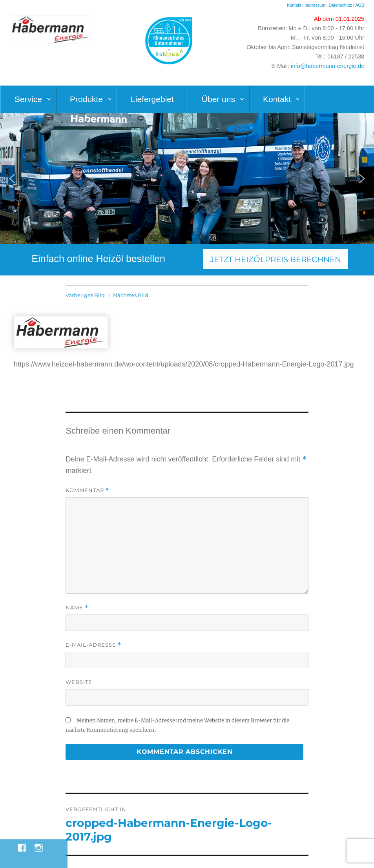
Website (79, 682)
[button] (12, 179)
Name (77, 608)
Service (28, 99)
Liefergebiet (152, 99)
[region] (187, 179)
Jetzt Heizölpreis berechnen (275, 259)
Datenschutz (341, 5)
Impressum (315, 5)
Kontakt (294, 5)
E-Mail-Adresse (93, 645)
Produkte (86, 99)
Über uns (218, 99)
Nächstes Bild (131, 295)
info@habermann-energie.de (327, 66)
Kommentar (87, 490)
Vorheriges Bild (85, 295)
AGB (360, 5)
